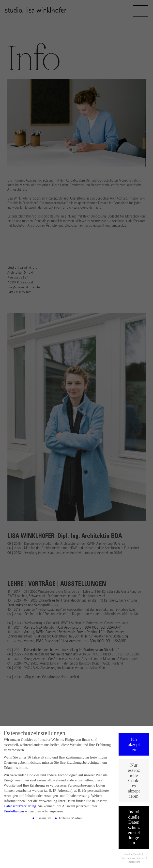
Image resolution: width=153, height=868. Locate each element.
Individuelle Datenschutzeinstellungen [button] (134, 827)
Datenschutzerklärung (20, 806)
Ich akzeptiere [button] (134, 745)
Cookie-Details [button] (133, 854)
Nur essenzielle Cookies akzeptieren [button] (134, 781)
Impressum (134, 862)
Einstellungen (14, 811)
